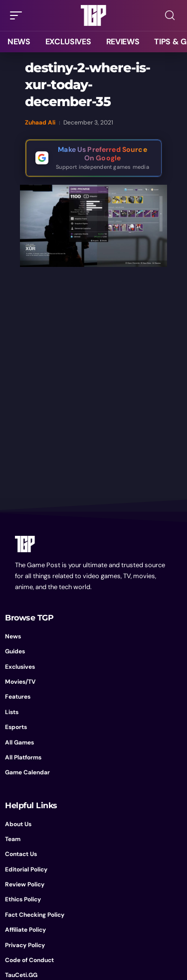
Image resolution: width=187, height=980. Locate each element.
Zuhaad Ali (40, 122)
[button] (18, 15)
